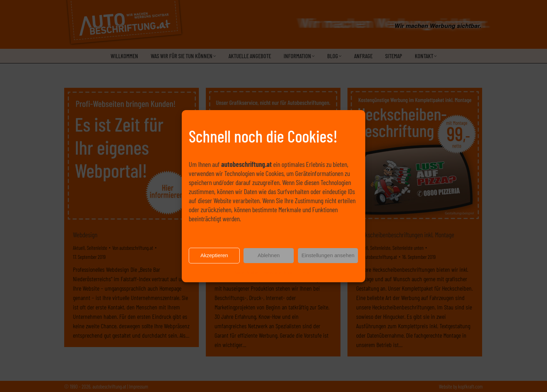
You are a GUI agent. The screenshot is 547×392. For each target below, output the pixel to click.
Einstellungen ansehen (328, 257)
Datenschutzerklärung (277, 274)
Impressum (304, 274)
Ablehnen (268, 257)
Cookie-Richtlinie (247, 274)
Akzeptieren (214, 257)
